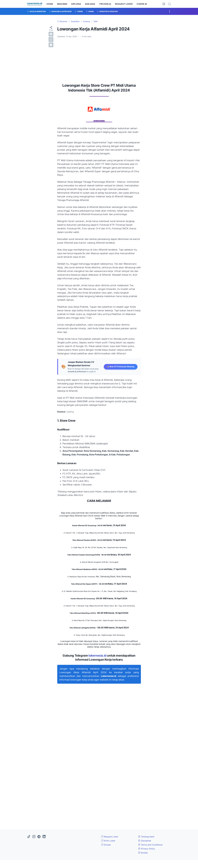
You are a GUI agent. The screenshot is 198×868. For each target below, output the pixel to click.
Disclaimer (145, 841)
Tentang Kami (146, 837)
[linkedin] (44, 837)
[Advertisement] (99, 59)
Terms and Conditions (150, 845)
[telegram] (51, 45)
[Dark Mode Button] (164, 4)
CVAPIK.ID (142, 4)
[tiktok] (29, 837)
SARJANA (90, 4)
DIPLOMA (76, 4)
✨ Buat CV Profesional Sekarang (121, 367)
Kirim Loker (108, 841)
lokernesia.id (97, 656)
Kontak (143, 853)
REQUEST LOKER (124, 4)
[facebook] (51, 34)
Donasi (106, 845)
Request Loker (110, 837)
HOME (50, 4)
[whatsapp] (51, 39)
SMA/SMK (62, 4)
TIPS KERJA (105, 4)
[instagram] (34, 837)
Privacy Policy (147, 849)
